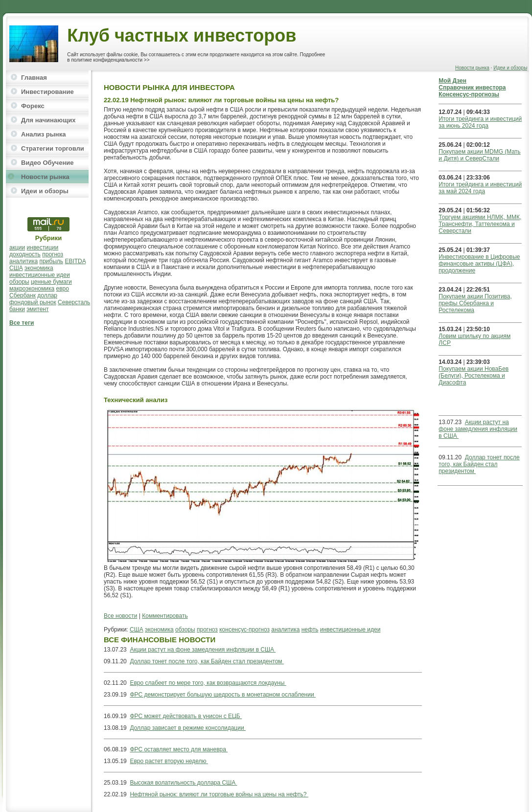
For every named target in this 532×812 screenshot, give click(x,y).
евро (63, 289)
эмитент (37, 309)
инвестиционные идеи (40, 275)
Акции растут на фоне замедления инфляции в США (203, 650)
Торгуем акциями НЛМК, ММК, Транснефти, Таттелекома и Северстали (480, 224)
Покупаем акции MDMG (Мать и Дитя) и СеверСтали (479, 155)
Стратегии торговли (53, 148)
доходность (25, 254)
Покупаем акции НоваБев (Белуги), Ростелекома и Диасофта (474, 376)
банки (17, 309)
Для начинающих (48, 120)
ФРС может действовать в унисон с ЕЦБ (186, 716)
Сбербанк (23, 295)
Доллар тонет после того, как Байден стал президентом (207, 661)
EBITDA (75, 261)
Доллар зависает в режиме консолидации (188, 728)
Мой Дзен (452, 81)
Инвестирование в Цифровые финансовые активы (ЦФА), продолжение (479, 264)
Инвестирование (47, 92)
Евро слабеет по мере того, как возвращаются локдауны (208, 683)
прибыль (51, 261)
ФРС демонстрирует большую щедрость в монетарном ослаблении (223, 695)
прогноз (53, 254)
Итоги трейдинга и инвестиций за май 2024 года (480, 188)
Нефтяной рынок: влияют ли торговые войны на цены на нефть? (219, 794)
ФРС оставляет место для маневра (179, 749)
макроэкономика (32, 289)
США (16, 268)
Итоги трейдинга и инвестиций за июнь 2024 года (480, 122)
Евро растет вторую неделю (169, 761)
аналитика (23, 261)
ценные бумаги (51, 282)
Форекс (33, 106)
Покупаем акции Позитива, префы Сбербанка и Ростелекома (475, 303)
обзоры (19, 282)
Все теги (22, 323)
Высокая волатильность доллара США (183, 783)
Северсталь (74, 302)
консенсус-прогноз (244, 630)
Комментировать (165, 616)
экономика (39, 268)
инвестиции (43, 248)
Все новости (120, 616)
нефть (310, 630)
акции (17, 248)
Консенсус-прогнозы (469, 94)
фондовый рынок (33, 302)
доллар (47, 295)
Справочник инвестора (472, 88)
